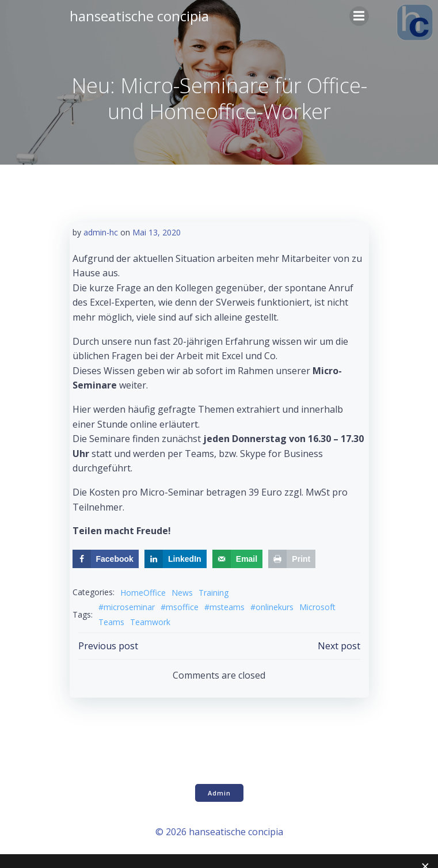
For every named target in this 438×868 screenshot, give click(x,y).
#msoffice (180, 607)
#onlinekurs (272, 607)
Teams (111, 622)
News (182, 593)
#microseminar (127, 607)
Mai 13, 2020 (157, 232)
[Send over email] (237, 559)
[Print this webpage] (292, 559)
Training (214, 593)
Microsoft (317, 607)
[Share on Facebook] (106, 559)
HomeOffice (143, 593)
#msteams (224, 607)
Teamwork (150, 622)
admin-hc (101, 232)
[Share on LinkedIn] (176, 559)
